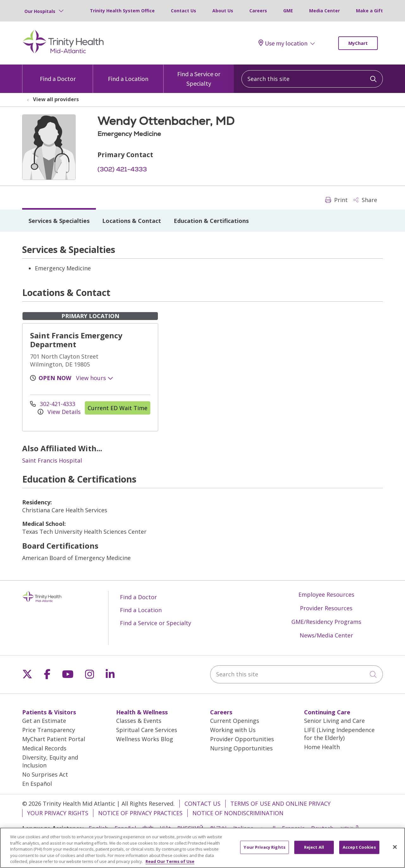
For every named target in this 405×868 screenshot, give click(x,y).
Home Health (322, 747)
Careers (258, 11)
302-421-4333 (53, 404)
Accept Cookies (359, 851)
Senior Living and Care (334, 721)
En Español (37, 784)
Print (336, 200)
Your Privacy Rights (58, 813)
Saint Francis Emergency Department (76, 340)
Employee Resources (326, 594)
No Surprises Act (45, 774)
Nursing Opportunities (241, 748)
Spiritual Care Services (147, 730)
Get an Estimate (44, 721)
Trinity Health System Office (122, 11)
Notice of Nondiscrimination (238, 813)
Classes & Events (139, 721)
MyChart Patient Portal (54, 739)
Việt (165, 828)
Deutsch (322, 828)
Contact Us (184, 11)
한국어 (218, 828)
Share (365, 200)
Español (125, 828)
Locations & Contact (132, 221)
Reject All (314, 851)
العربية (268, 828)
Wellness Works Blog (145, 739)
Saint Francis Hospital (52, 460)
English (98, 828)
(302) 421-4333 (122, 169)
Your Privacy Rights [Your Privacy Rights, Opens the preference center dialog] (264, 851)
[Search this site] (312, 79)
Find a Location (128, 74)
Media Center (324, 11)
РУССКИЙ (190, 828)
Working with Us (233, 730)
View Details (59, 412)
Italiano (243, 828)
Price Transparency (49, 730)
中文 (148, 828)
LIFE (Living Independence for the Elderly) (339, 734)
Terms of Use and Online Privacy (280, 803)
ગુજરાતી (349, 828)
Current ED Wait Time (118, 408)
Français (293, 828)
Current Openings (235, 721)
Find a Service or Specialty (199, 76)
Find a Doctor (58, 74)
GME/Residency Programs (326, 622)
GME (288, 11)
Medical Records (44, 748)
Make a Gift (369, 11)
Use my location (283, 43)
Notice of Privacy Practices (140, 813)
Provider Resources (326, 608)
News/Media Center (326, 635)
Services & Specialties (59, 221)
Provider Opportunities (242, 739)
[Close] (395, 851)
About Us (223, 11)
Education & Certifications (211, 221)
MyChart (358, 43)
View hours (95, 378)
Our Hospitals (40, 11)
